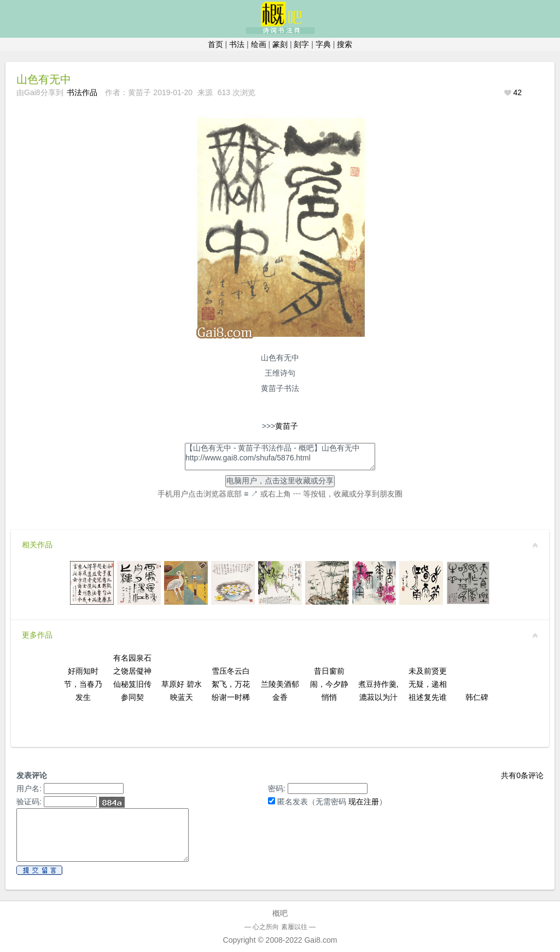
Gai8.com (320, 940)
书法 (237, 44)
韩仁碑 (477, 697)
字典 (323, 44)
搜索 (345, 44)
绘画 (259, 44)
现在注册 (364, 802)
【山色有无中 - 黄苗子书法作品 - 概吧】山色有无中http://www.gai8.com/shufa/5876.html (280, 457)
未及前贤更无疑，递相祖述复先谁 (428, 684)
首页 (215, 44)
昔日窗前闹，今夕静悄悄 (329, 684)
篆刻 (280, 44)
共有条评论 (522, 775)
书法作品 (82, 92)
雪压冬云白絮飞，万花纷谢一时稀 (231, 684)
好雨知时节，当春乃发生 (83, 684)
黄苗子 (287, 426)
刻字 (301, 44)
